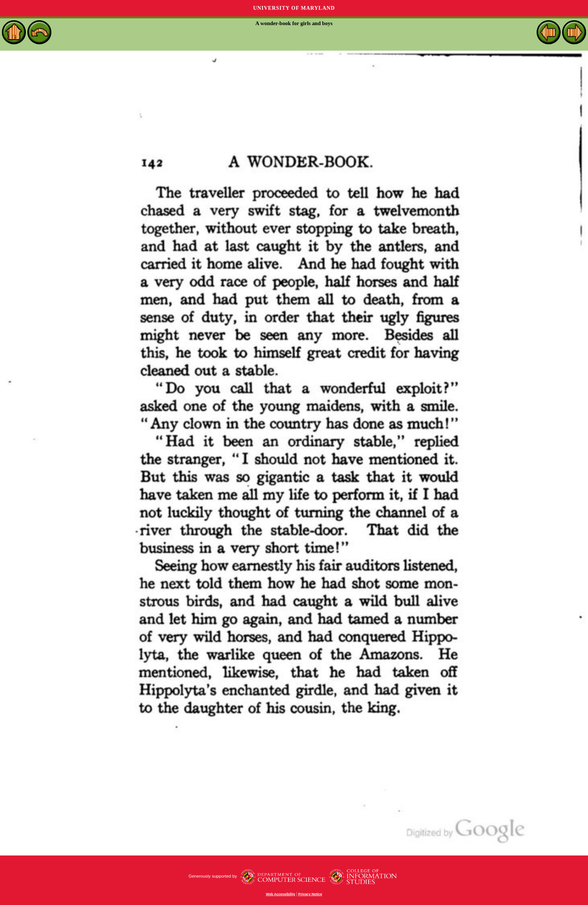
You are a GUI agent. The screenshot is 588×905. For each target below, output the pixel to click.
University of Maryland (294, 8)
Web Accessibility (280, 894)
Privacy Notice (310, 894)
